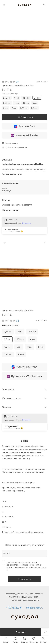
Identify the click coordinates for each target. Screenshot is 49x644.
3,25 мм (26, 98)
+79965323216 (14, 608)
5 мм (35, 103)
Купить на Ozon (24, 126)
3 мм (17, 98)
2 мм (14, 108)
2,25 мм (24, 108)
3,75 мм (7, 103)
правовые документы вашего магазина (24, 594)
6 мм (6, 108)
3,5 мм (37, 98)
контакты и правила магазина (25, 600)
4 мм (17, 103)
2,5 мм (34, 108)
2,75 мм (7, 98)
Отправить (25, 579)
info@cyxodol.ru (34, 608)
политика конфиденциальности (24, 597)
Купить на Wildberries (25, 135)
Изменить (26, 223)
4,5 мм (26, 103)
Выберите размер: (10, 94)
